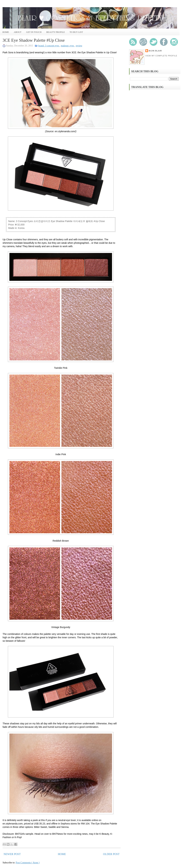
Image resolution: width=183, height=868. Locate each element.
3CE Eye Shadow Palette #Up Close (34, 40)
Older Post (111, 854)
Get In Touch (34, 32)
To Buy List (76, 32)
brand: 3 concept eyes (49, 46)
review (79, 46)
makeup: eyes (68, 46)
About (18, 32)
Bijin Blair (155, 51)
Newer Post (12, 854)
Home (6, 32)
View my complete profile (161, 56)
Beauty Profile (56, 32)
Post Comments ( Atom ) (28, 863)
